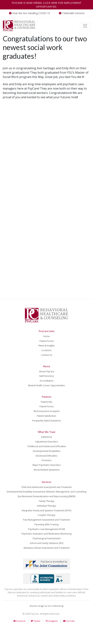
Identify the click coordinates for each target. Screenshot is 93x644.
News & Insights (46, 346)
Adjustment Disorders (46, 442)
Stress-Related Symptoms (47, 470)
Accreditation (47, 381)
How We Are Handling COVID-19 (29, 13)
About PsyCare (47, 371)
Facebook (20, 621)
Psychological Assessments (47, 538)
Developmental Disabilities (47, 451)
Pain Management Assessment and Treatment (46, 520)
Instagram (52, 621)
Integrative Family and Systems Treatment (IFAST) (46, 511)
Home (46, 336)
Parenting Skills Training (46, 524)
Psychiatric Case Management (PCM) (46, 529)
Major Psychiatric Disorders (47, 465)
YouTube (69, 621)
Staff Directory (46, 376)
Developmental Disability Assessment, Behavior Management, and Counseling (46, 492)
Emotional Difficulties (46, 456)
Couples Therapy (46, 515)
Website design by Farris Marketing (46, 606)
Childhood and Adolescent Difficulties (47, 446)
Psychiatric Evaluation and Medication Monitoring (46, 534)
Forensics (47, 460)
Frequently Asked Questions (46, 421)
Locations (46, 350)
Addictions (46, 437)
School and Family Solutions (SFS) (46, 543)
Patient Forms (47, 341)
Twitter (36, 621)
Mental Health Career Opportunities (46, 385)
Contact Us (47, 355)
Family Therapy (47, 501)
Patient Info (47, 402)
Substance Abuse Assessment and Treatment (46, 548)
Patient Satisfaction (46, 416)
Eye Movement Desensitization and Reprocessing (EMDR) (46, 496)
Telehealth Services (71, 13)
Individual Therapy (46, 506)
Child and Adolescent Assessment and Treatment (46, 487)
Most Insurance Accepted (46, 411)
